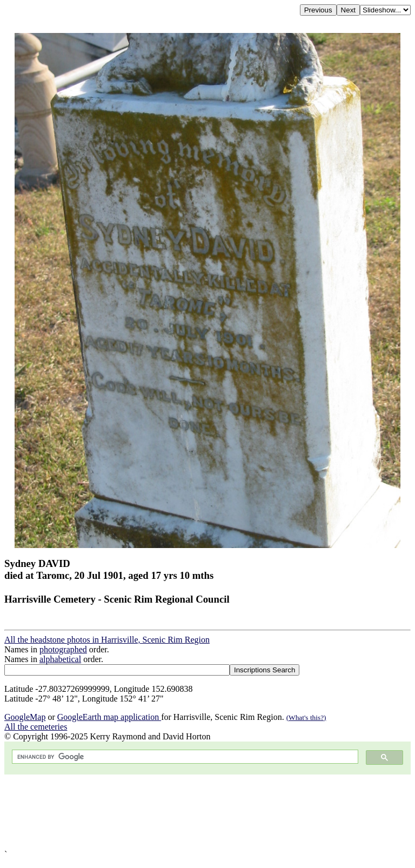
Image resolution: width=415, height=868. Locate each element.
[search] (184, 757)
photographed (63, 649)
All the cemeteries (36, 727)
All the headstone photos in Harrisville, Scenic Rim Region (107, 640)
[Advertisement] (207, 812)
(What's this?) (306, 717)
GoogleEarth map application (109, 717)
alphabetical (60, 659)
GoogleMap (25, 717)
